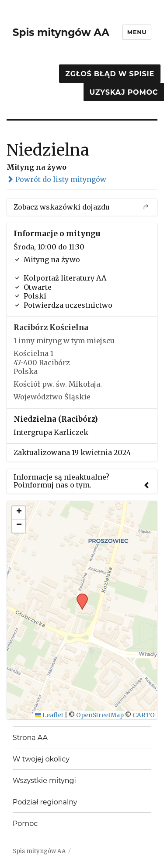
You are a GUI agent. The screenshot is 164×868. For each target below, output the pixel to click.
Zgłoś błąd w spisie (110, 74)
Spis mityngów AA (61, 32)
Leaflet (49, 715)
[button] (79, 596)
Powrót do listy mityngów (56, 179)
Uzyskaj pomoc (124, 92)
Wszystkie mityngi (44, 781)
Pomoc (25, 824)
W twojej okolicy (41, 759)
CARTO (144, 715)
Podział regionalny (45, 802)
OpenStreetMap (100, 715)
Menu (137, 32)
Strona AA (30, 738)
